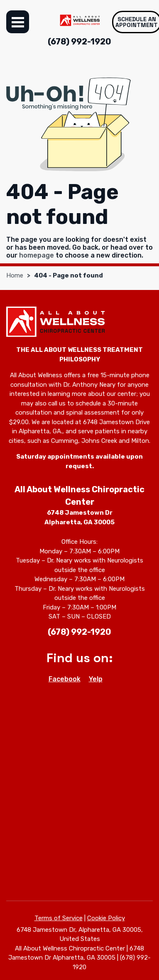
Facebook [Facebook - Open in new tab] (65, 679)
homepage (37, 255)
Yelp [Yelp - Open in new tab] (96, 679)
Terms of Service (59, 918)
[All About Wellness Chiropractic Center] (80, 20)
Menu (18, 22)
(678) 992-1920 (79, 42)
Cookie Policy (106, 918)
